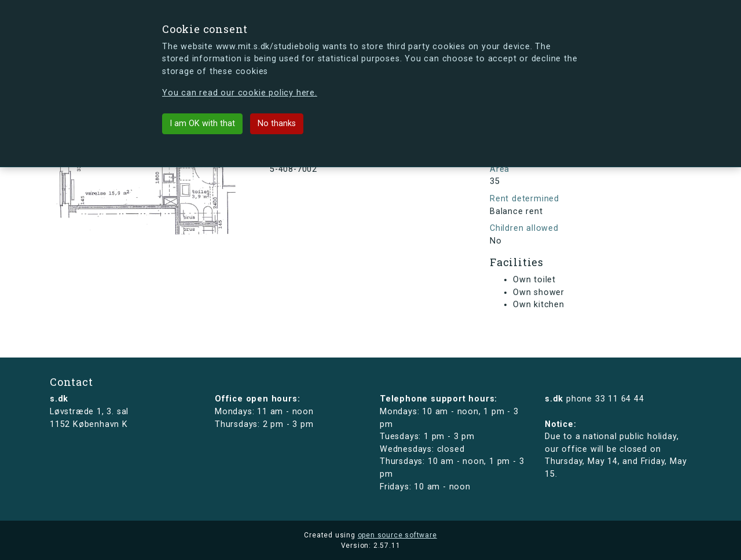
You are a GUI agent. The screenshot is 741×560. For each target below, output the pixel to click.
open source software (397, 535)
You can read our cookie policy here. (240, 93)
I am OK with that (202, 124)
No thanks (277, 124)
